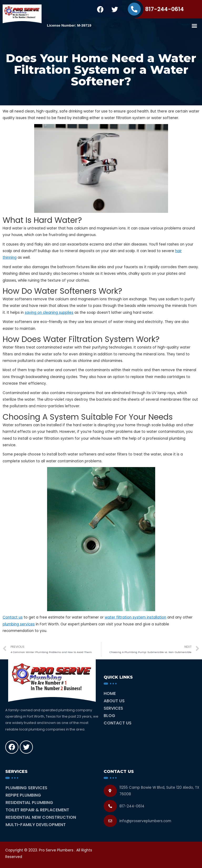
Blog (109, 716)
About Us (114, 701)
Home (110, 693)
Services (113, 708)
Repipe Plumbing (23, 795)
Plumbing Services (26, 788)
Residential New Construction (41, 817)
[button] (194, 25)
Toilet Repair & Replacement (37, 810)
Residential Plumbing (29, 803)
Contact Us (118, 723)
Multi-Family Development (36, 825)
